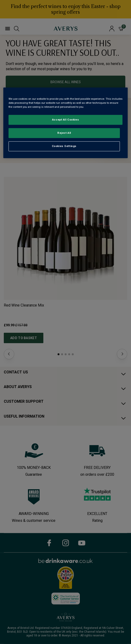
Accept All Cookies (65, 120)
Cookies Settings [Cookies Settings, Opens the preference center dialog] (64, 146)
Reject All (64, 133)
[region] (65, 123)
